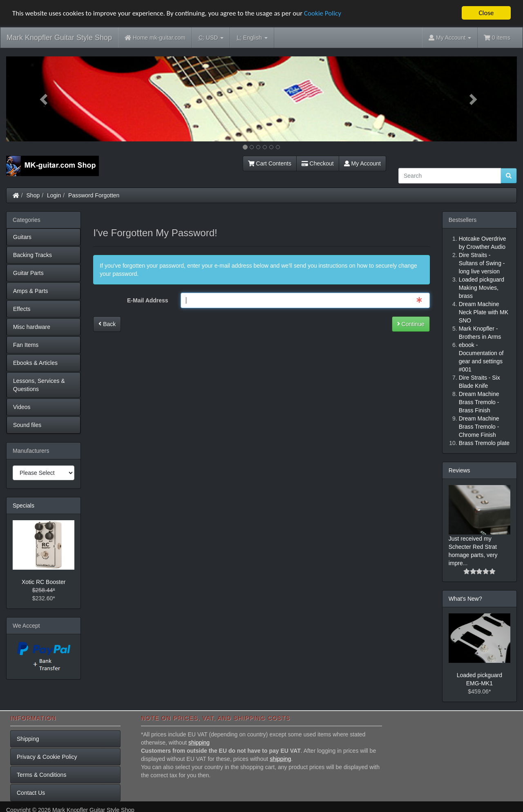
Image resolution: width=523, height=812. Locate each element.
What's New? (465, 599)
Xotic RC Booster (44, 582)
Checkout (318, 163)
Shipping (28, 739)
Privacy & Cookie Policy (47, 757)
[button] (45, 99)
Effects (22, 309)
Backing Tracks (32, 255)
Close (486, 13)
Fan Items (26, 345)
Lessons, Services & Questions (39, 385)
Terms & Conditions (41, 775)
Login (54, 195)
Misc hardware (32, 327)
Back (107, 324)
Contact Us (31, 793)
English (252, 38)
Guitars (22, 237)
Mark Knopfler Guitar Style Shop (59, 38)
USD (211, 38)
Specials (23, 506)
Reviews (459, 470)
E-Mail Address (148, 300)
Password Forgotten (94, 195)
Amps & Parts (31, 291)
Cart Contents (270, 163)
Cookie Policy (323, 13)
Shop (33, 195)
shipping (199, 743)
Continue (411, 324)
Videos (22, 407)
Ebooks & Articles (35, 363)
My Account (362, 163)
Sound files (27, 425)
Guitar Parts (28, 273)
